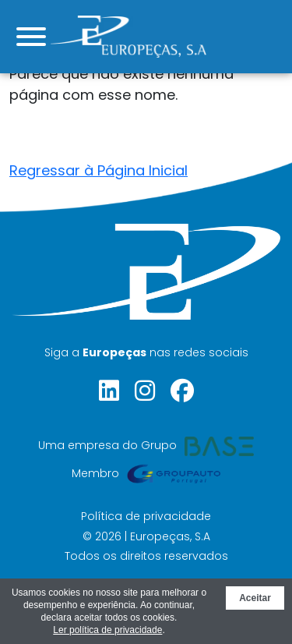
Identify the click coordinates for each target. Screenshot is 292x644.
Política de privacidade (146, 516)
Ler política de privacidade (107, 630)
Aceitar (255, 598)
